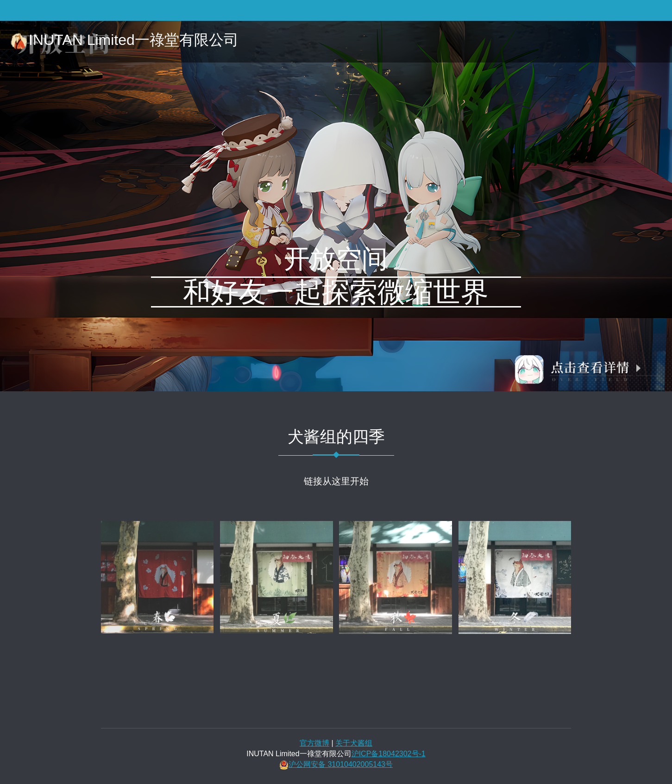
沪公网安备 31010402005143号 (341, 764)
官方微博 (314, 743)
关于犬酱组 (354, 743)
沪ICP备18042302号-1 (389, 754)
